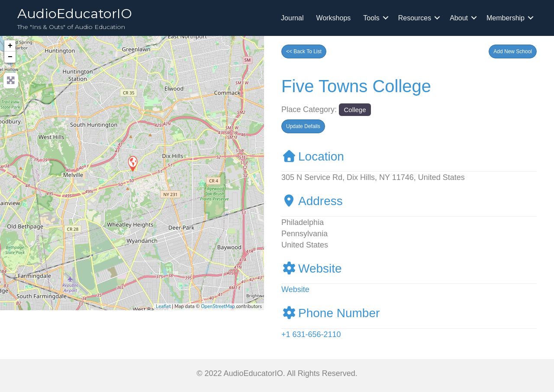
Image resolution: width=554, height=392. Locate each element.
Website (312, 268)
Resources (415, 18)
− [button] (10, 57)
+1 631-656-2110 (311, 334)
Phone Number (330, 313)
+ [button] (10, 46)
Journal (292, 18)
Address (312, 201)
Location (313, 156)
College (355, 110)
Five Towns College (356, 86)
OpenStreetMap (218, 307)
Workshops (334, 18)
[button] (513, 51)
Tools (371, 18)
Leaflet (163, 307)
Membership (506, 18)
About (459, 18)
